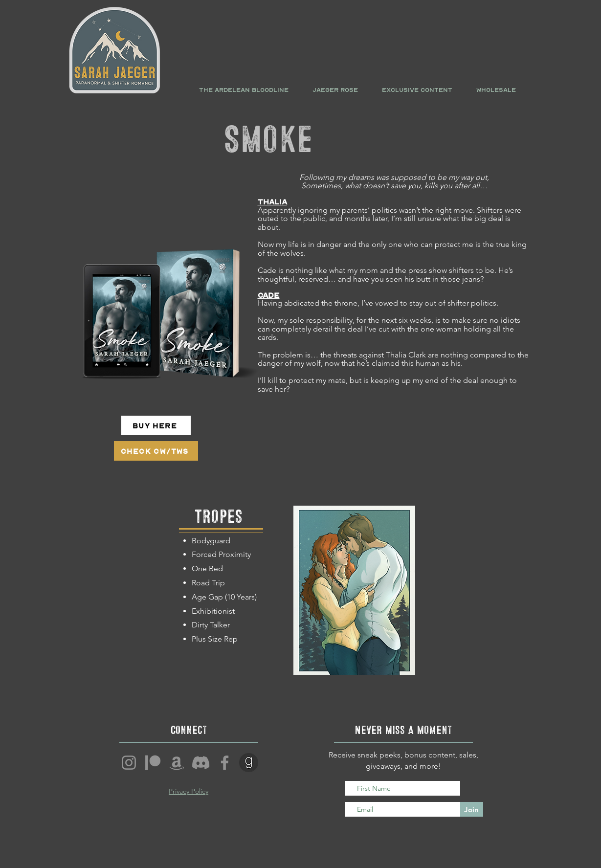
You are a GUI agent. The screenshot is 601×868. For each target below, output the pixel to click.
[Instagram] (129, 763)
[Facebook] (225, 763)
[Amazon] (177, 763)
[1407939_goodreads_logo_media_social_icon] (249, 763)
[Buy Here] (156, 425)
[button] (244, 90)
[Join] (472, 809)
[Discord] (201, 763)
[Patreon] (153, 763)
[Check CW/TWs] (156, 451)
